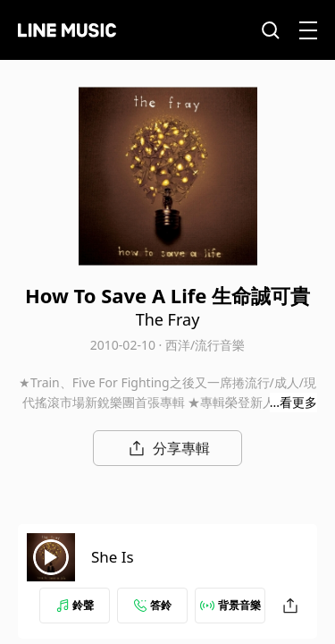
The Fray (168, 319)
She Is (113, 557)
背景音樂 (230, 605)
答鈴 (153, 605)
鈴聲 (75, 605)
